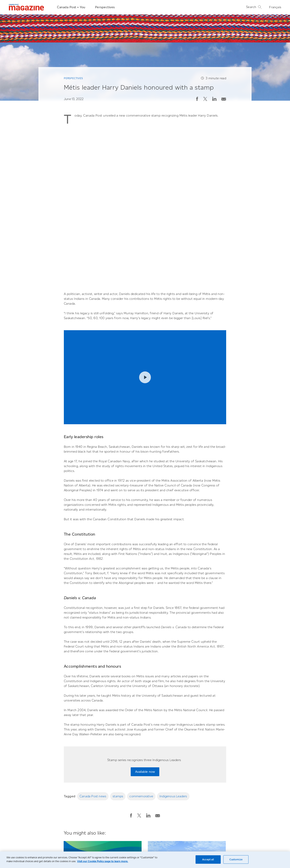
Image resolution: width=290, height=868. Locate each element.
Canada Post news (93, 691)
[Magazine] (26, 7)
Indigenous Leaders (173, 691)
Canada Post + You (71, 7)
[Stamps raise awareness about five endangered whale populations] (103, 758)
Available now (145, 667)
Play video (145, 272)
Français (275, 7)
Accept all (208, 859)
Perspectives (105, 7)
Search (254, 7)
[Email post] (224, 98)
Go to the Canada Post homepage (56, 841)
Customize (236, 859)
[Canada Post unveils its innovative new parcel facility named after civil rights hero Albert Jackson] (187, 758)
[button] (197, 99)
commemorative (141, 691)
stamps (118, 691)
